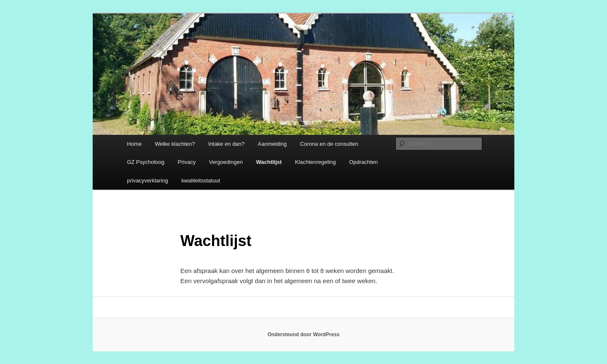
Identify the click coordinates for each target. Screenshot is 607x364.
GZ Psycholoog (146, 162)
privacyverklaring (148, 181)
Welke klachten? (175, 144)
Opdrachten (363, 162)
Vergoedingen (226, 162)
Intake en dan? (226, 144)
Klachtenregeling (316, 162)
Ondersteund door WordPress (303, 335)
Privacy (187, 162)
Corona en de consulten (329, 144)
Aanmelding (273, 144)
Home (134, 144)
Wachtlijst (269, 162)
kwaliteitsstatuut (201, 181)
